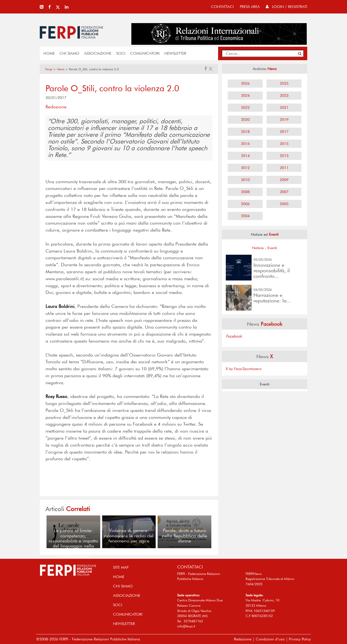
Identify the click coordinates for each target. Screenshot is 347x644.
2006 (245, 204)
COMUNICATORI (145, 53)
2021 (284, 107)
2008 (245, 192)
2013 (284, 156)
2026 (245, 83)
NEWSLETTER (175, 53)
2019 (284, 120)
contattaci (222, 7)
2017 (284, 132)
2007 (284, 192)
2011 (284, 168)
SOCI (121, 53)
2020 (245, 120)
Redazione (243, 639)
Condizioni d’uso (270, 639)
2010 (245, 180)
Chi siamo (69, 53)
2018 (245, 132)
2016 (245, 144)
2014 (245, 156)
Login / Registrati (287, 7)
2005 (284, 204)
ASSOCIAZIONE (98, 53)
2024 (245, 95)
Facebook (234, 336)
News (61, 69)
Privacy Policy (300, 639)
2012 (245, 168)
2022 (245, 107)
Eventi (272, 248)
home (49, 53)
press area (250, 7)
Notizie (258, 248)
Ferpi (49, 69)
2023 (284, 95)
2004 (245, 216)
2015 (284, 144)
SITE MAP (121, 567)
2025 (284, 83)
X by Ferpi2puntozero (244, 369)
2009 (284, 180)
